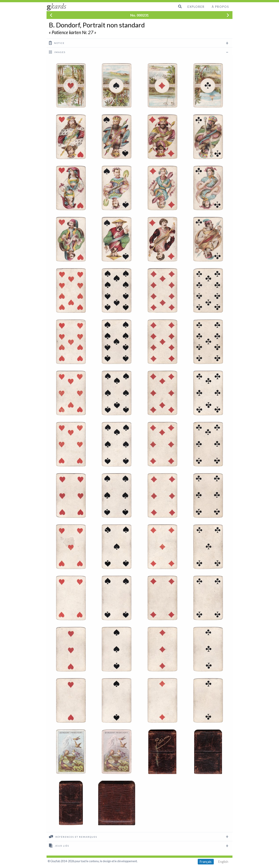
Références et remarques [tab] (73, 837)
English (223, 862)
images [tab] (57, 52)
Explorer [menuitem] (196, 7)
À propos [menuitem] (220, 7)
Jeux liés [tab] (59, 845)
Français (206, 862)
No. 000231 (139, 15)
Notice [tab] (57, 43)
